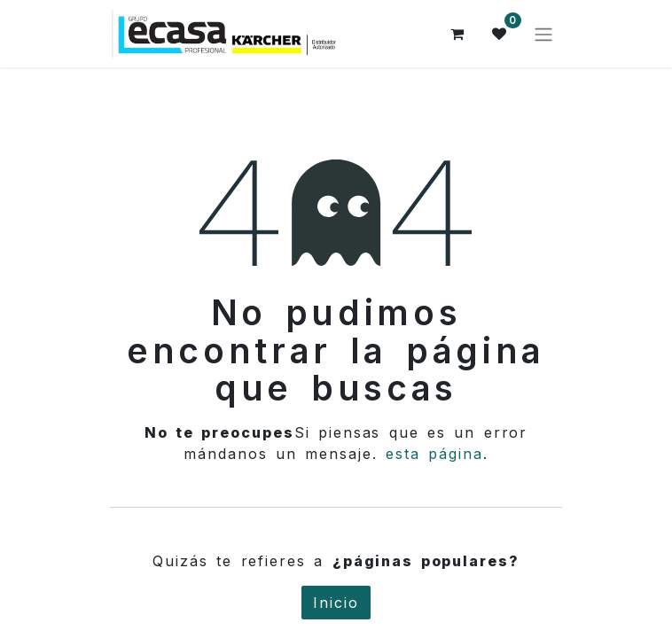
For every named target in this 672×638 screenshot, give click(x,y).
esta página (434, 454)
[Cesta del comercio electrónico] (457, 34)
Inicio (336, 603)
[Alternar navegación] (543, 34)
